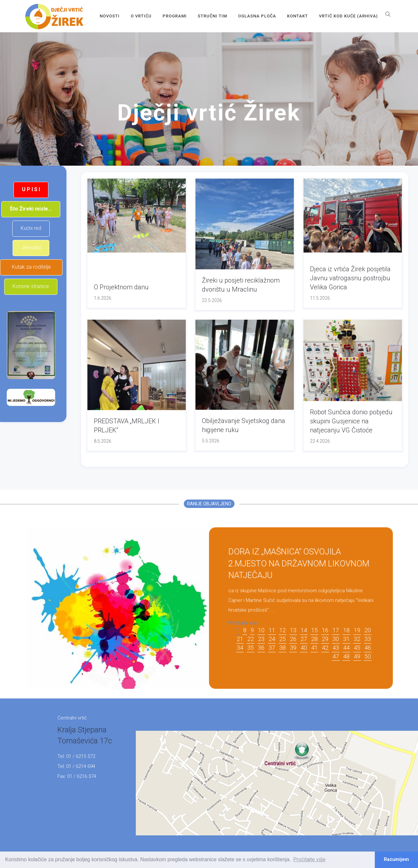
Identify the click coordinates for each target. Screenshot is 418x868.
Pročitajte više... (244, 623)
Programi (175, 16)
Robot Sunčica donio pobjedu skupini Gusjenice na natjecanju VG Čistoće (351, 421)
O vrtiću (141, 16)
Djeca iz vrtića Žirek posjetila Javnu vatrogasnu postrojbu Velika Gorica (350, 278)
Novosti (110, 16)
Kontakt (298, 16)
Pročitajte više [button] (309, 859)
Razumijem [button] (396, 859)
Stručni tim (212, 16)
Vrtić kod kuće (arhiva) (348, 16)
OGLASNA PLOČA (257, 16)
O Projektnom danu (121, 287)
